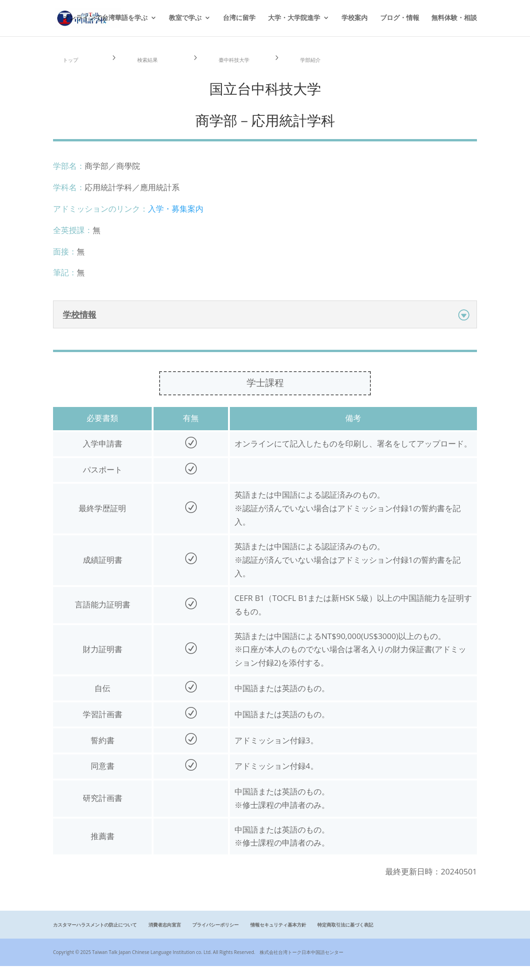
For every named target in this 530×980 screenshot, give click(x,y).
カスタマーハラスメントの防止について (95, 939)
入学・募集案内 (176, 223)
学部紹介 (316, 66)
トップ (75, 66)
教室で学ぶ (185, 19)
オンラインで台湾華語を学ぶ (105, 19)
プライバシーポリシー (215, 939)
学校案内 (355, 19)
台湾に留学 (239, 19)
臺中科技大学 (238, 66)
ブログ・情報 (400, 19)
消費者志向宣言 (165, 939)
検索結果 (153, 66)
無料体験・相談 (454, 19)
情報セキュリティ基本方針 (278, 939)
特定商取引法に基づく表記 (345, 939)
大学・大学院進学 (294, 19)
